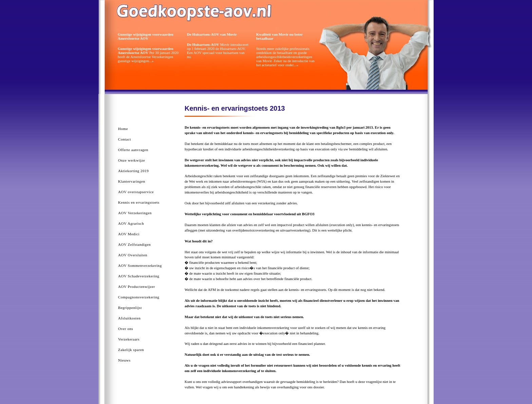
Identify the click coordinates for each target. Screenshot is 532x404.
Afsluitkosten (129, 318)
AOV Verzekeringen (135, 213)
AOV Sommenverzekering (140, 265)
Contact (125, 139)
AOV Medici (129, 234)
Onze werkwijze (131, 160)
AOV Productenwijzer (137, 287)
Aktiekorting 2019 (133, 171)
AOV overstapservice (136, 192)
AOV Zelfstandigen (134, 244)
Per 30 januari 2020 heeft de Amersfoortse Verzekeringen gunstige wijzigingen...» (148, 55)
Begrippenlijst (130, 308)
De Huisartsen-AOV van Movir (212, 34)
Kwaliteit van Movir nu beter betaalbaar (279, 36)
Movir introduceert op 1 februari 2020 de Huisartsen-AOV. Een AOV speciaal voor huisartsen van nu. (218, 51)
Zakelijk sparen (131, 350)
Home (123, 129)
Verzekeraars (129, 339)
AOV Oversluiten (133, 255)
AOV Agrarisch (131, 223)
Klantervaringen (132, 181)
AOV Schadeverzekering (139, 276)
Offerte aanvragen (133, 150)
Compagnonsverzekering (139, 297)
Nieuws (124, 360)
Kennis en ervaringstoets (139, 202)
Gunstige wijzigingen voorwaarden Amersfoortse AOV (146, 36)
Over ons (126, 329)
